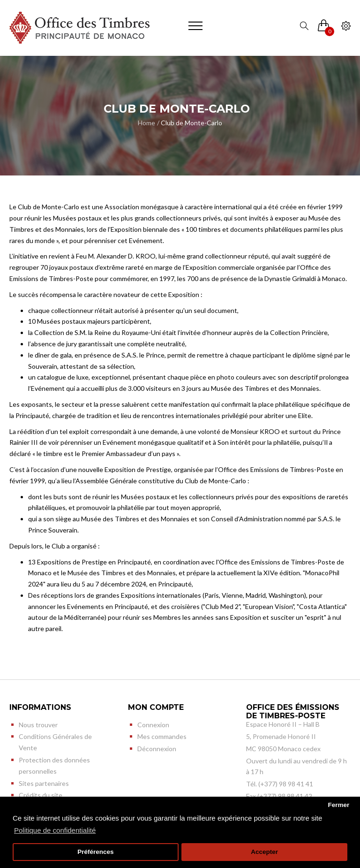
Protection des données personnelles (54, 765)
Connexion (153, 725)
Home (146, 123)
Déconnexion (157, 749)
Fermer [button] (338, 805)
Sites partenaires (44, 783)
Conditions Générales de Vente (55, 742)
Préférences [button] (95, 852)
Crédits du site (41, 795)
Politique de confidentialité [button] (55, 830)
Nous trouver (38, 725)
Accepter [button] (264, 852)
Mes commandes (162, 736)
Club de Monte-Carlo (191, 123)
